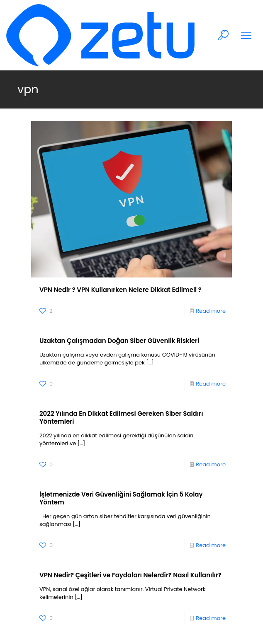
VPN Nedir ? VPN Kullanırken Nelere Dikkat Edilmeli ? (121, 290)
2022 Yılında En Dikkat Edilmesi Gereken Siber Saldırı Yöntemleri (121, 417)
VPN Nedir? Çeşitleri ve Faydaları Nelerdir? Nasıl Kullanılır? (130, 575)
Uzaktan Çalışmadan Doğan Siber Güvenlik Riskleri (119, 341)
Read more (211, 311)
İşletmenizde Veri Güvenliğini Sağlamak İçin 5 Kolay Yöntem (121, 498)
